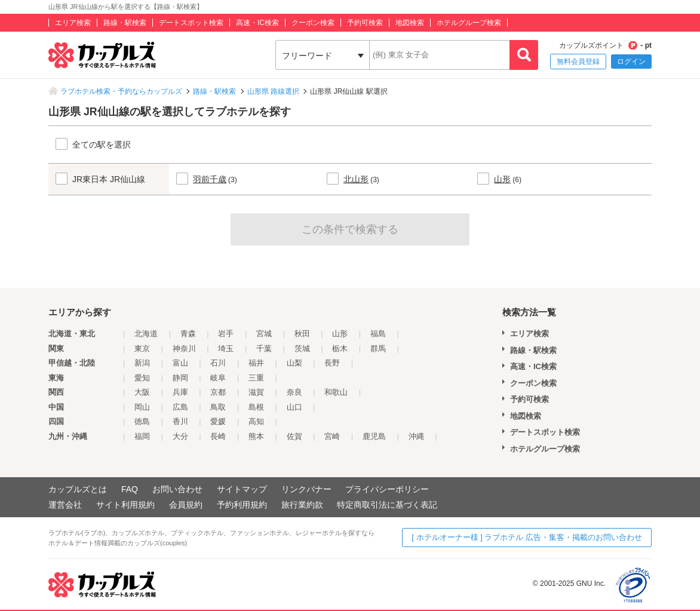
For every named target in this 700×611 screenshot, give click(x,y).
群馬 (378, 349)
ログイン (631, 62)
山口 (294, 407)
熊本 (256, 436)
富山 (180, 363)
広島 (180, 407)
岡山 (142, 407)
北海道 (146, 334)
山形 (502, 179)
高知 (256, 421)
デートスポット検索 (191, 23)
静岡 (180, 378)
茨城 (302, 349)
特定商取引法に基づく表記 (387, 505)
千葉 (264, 349)
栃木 (340, 349)
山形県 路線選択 (273, 91)
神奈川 (184, 349)
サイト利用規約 (125, 505)
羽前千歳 (210, 179)
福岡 (142, 436)
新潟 (142, 363)
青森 (188, 334)
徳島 (142, 421)
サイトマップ (242, 489)
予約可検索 (365, 23)
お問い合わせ (177, 489)
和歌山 (336, 392)
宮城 (264, 334)
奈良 (294, 392)
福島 (378, 334)
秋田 (302, 334)
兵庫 (180, 392)
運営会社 (65, 505)
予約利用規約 (242, 505)
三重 (256, 378)
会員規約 (186, 505)
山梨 (294, 363)
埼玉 (226, 349)
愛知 (142, 378)
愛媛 (218, 421)
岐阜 (218, 378)
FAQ (130, 489)
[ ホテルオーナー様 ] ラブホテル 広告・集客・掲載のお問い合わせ (527, 537)
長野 (332, 363)
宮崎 (332, 436)
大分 (180, 436)
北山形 (356, 179)
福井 (256, 363)
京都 (218, 392)
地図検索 (410, 23)
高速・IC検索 (257, 23)
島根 (256, 407)
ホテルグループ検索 (469, 23)
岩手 (226, 334)
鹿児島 (374, 436)
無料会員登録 (578, 62)
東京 (142, 349)
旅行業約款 (302, 505)
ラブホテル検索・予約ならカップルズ (121, 91)
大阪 (142, 392)
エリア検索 (73, 23)
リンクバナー (306, 489)
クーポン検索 (313, 23)
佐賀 (294, 436)
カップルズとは (78, 489)
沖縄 (416, 436)
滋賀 (256, 392)
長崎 (218, 436)
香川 (180, 421)
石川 (218, 363)
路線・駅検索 (125, 23)
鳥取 (218, 407)
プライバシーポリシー (387, 489)
